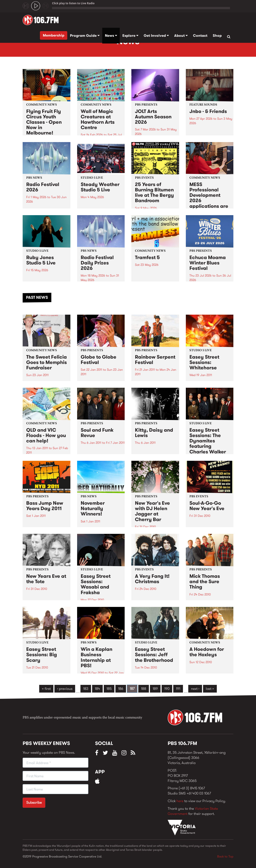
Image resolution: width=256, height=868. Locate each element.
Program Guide (85, 36)
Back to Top (225, 856)
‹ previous (65, 689)
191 (178, 689)
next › (195, 689)
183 (86, 689)
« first (46, 689)
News (111, 36)
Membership (54, 35)
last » (210, 689)
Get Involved (156, 36)
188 (144, 689)
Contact (200, 36)
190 (167, 689)
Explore (130, 36)
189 (155, 689)
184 (97, 689)
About (181, 36)
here (180, 801)
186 (121, 689)
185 (109, 689)
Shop (217, 36)
